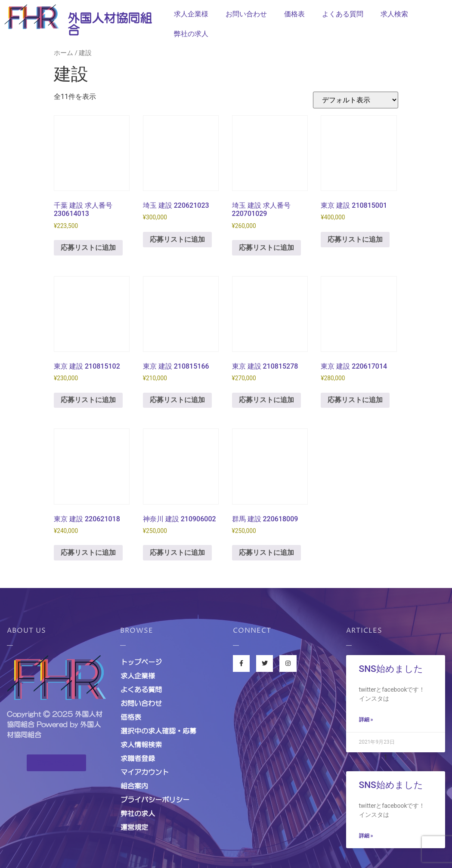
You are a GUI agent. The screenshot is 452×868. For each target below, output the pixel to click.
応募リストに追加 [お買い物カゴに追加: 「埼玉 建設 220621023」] (177, 239)
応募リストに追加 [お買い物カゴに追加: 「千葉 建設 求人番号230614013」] (88, 248)
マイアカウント (145, 772)
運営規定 (134, 827)
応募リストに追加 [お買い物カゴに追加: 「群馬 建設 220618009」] (266, 553)
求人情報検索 (141, 745)
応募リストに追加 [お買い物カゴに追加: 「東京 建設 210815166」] (177, 400)
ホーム (63, 53)
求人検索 (394, 14)
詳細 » (366, 720)
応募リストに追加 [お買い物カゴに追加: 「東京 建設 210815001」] (355, 239)
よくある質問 (343, 14)
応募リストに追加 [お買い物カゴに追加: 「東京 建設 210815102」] (88, 400)
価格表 (294, 14)
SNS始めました (391, 669)
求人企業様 (191, 14)
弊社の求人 (191, 34)
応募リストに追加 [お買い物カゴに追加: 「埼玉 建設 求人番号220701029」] (266, 248)
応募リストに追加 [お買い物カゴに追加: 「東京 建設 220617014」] (355, 400)
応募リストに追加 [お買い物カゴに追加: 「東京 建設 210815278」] (266, 400)
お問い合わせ (246, 14)
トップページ (141, 662)
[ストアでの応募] (356, 100)
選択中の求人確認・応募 (158, 731)
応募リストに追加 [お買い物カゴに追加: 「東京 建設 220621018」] (88, 553)
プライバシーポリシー (155, 800)
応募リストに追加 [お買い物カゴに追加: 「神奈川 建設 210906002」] (177, 553)
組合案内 (134, 786)
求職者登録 (138, 758)
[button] (56, 763)
